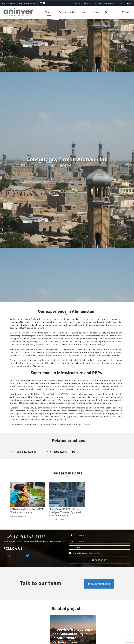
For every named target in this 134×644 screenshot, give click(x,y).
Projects (96, 12)
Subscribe (100, 560)
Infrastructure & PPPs (62, 452)
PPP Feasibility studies (23, 452)
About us (49, 12)
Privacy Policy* (97, 553)
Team (84, 12)
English (126, 12)
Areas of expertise (67, 12)
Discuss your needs (99, 584)
